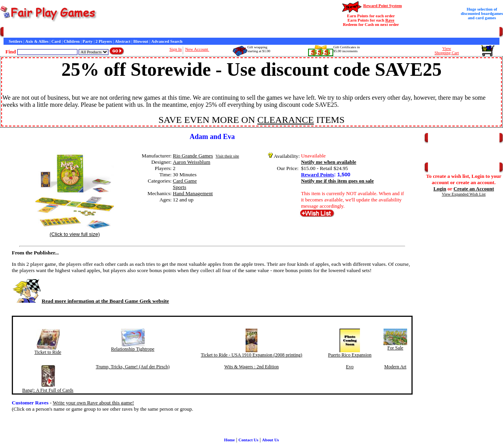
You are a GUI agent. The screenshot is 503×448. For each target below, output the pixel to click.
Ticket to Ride (48, 352)
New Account (197, 49)
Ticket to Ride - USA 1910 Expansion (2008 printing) (251, 355)
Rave (390, 20)
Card (56, 41)
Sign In (175, 49)
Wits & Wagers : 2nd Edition (252, 367)
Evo (350, 367)
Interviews (173, 32)
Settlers (15, 41)
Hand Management (193, 193)
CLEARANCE (286, 120)
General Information (109, 32)
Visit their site (228, 156)
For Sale (395, 348)
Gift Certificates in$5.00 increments (346, 49)
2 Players (104, 41)
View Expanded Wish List (464, 194)
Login (440, 189)
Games (23, 32)
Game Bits (194, 32)
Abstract (123, 41)
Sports (180, 187)
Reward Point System (382, 6)
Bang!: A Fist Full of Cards (48, 390)
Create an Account (474, 189)
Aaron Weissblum (192, 162)
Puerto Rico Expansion (350, 355)
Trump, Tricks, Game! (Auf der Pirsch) (133, 367)
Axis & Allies (37, 41)
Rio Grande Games (193, 156)
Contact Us (77, 32)
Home (9, 32)
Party (87, 41)
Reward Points (318, 175)
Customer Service (49, 32)
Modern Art (395, 367)
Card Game (185, 181)
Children (72, 41)
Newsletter (216, 32)
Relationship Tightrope (132, 349)
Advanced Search (167, 41)
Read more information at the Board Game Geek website (90, 301)
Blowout (141, 41)
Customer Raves (145, 32)
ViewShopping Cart (447, 51)
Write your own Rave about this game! (93, 403)
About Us (271, 440)
